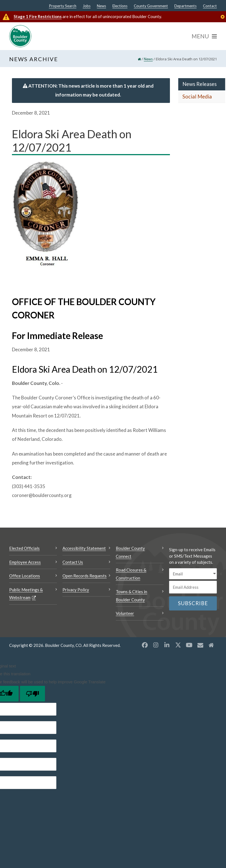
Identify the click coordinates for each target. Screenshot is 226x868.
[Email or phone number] (193, 587)
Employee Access (25, 562)
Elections (120, 6)
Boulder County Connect (130, 552)
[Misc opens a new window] (200, 645)
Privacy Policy (76, 590)
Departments (185, 6)
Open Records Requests (85, 576)
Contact (210, 6)
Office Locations (25, 576)
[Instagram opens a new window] (156, 645)
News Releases (199, 84)
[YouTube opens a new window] (189, 645)
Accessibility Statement (84, 548)
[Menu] (204, 36)
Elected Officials (24, 548)
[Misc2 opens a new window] (211, 645)
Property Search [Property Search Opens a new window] (63, 6)
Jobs (87, 6)
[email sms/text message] (193, 574)
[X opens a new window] (178, 645)
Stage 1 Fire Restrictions (38, 16)
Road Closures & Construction (131, 574)
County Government (151, 6)
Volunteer (125, 613)
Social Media (197, 97)
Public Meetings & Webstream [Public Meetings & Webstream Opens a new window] (26, 594)
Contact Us (73, 562)
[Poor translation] (32, 694)
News (101, 6)
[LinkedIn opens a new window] (167, 645)
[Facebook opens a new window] (145, 645)
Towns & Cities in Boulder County (131, 596)
